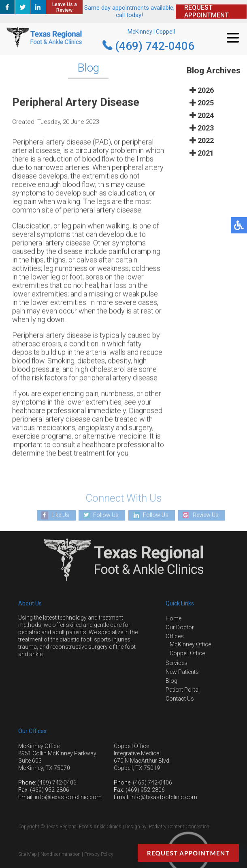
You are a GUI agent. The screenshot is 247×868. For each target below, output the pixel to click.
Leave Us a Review (65, 7)
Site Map (28, 854)
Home (174, 618)
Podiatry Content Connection (179, 827)
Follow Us (106, 515)
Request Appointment (188, 853)
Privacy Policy (99, 854)
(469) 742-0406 (155, 46)
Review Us (206, 515)
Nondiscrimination (61, 854)
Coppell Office (187, 653)
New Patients (182, 672)
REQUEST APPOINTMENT (207, 12)
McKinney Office (190, 644)
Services (177, 663)
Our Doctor (180, 627)
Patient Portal (183, 690)
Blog (171, 681)
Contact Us (180, 699)
